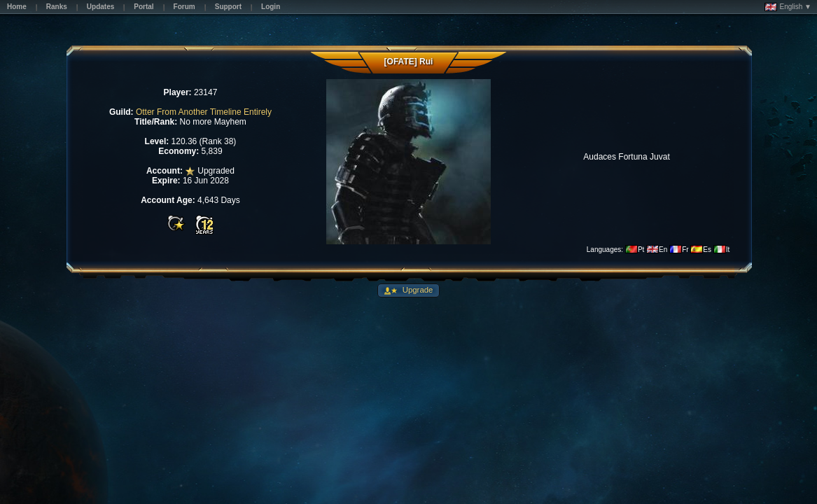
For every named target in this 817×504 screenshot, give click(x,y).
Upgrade (417, 290)
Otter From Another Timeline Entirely (204, 112)
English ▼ (788, 7)
